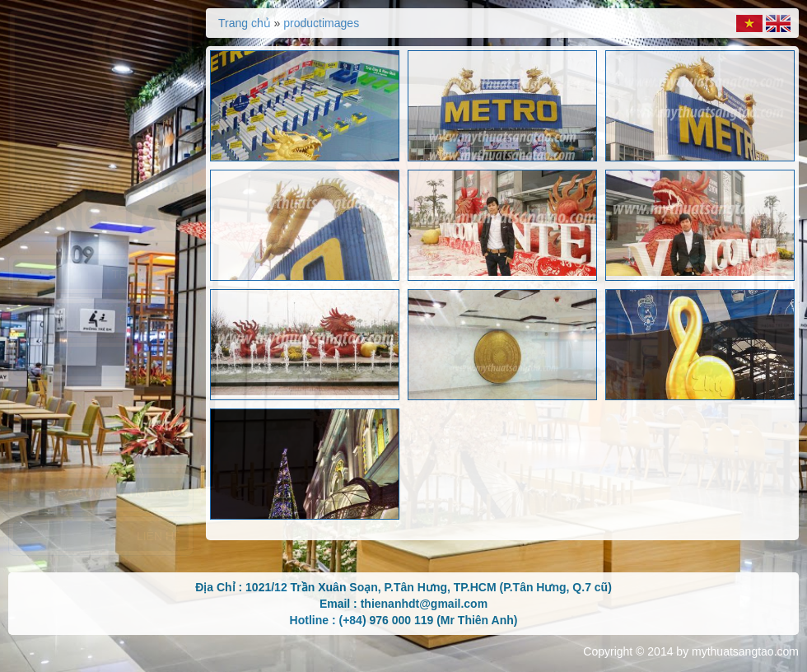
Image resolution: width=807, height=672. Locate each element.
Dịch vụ (156, 362)
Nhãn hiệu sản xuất (119, 449)
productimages (321, 23)
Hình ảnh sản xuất (122, 405)
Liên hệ (159, 536)
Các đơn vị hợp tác (119, 492)
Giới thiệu (150, 318)
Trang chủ (146, 274)
